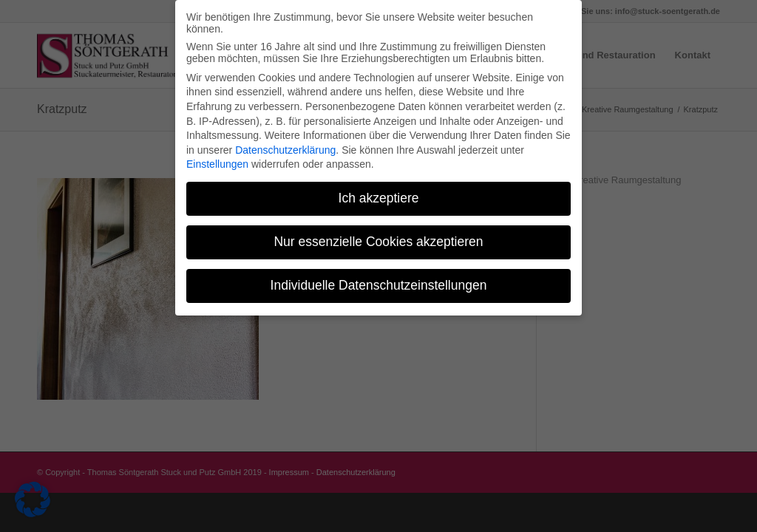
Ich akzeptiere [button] (379, 193)
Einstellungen (217, 159)
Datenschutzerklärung (285, 145)
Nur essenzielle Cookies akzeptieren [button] (378, 236)
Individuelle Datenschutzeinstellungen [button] (379, 280)
